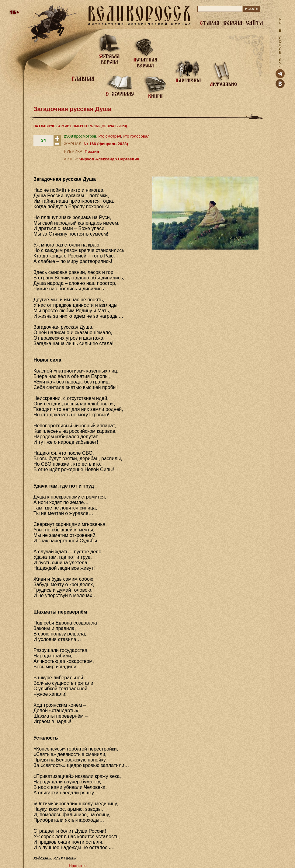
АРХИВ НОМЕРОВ (73, 126)
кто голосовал (136, 136)
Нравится (78, 866)
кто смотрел (110, 136)
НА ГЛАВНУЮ (44, 126)
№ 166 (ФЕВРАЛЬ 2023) (108, 126)
